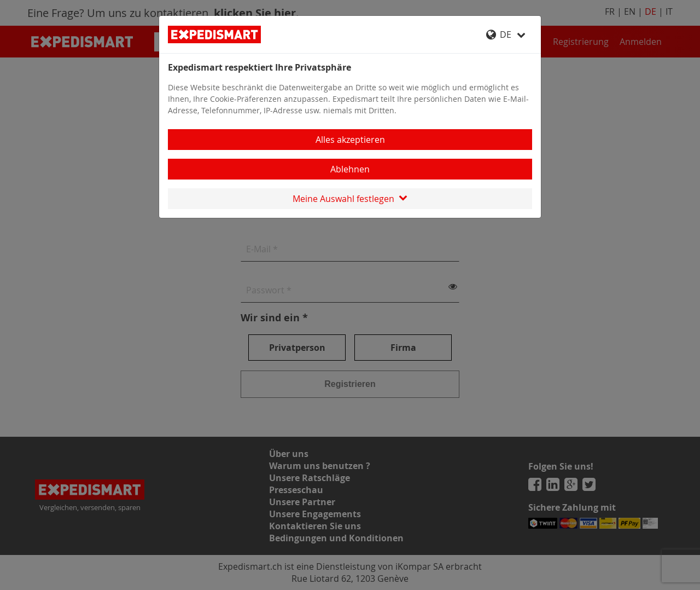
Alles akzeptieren (350, 140)
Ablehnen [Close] (350, 169)
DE (506, 34)
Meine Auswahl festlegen (350, 199)
